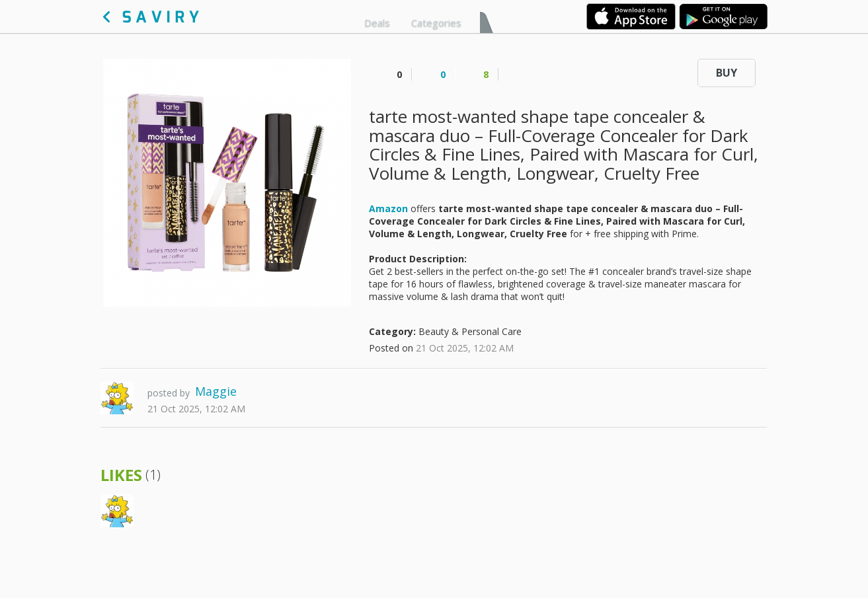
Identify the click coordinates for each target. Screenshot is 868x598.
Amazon (388, 208)
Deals (377, 22)
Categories (436, 22)
